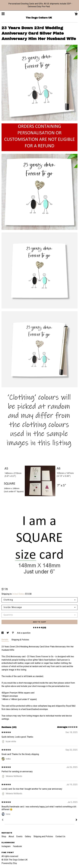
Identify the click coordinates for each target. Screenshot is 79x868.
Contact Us (60, 836)
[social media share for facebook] (3, 633)
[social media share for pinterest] (13, 633)
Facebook (17, 846)
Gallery (28, 836)
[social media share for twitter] (8, 633)
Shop (4, 836)
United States (18, 594)
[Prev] (3, 820)
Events (20, 836)
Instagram (6, 846)
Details (5, 640)
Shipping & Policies (20, 640)
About (11, 836)
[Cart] (76, 14)
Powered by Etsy (9, 863)
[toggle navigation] (3, 14)
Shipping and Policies (44, 836)
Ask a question (24, 633)
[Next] (76, 820)
